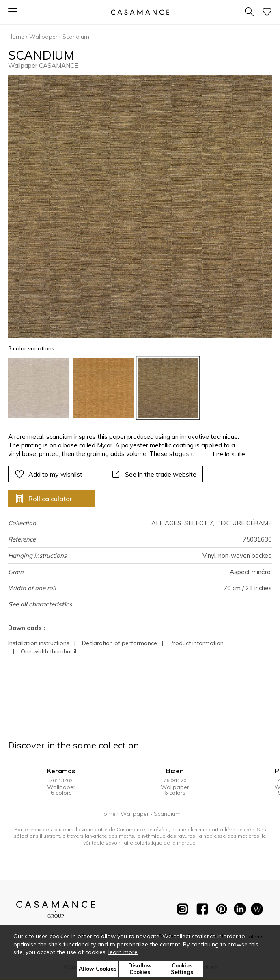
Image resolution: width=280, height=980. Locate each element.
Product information (197, 643)
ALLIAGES (166, 523)
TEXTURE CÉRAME (244, 523)
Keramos (61, 771)
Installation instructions (39, 643)
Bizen (175, 771)
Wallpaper (43, 37)
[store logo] (140, 12)
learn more (123, 952)
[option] (39, 388)
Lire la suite (229, 454)
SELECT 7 (199, 523)
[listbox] (140, 388)
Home (16, 37)
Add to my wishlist (48, 474)
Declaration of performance (120, 643)
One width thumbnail (48, 651)
